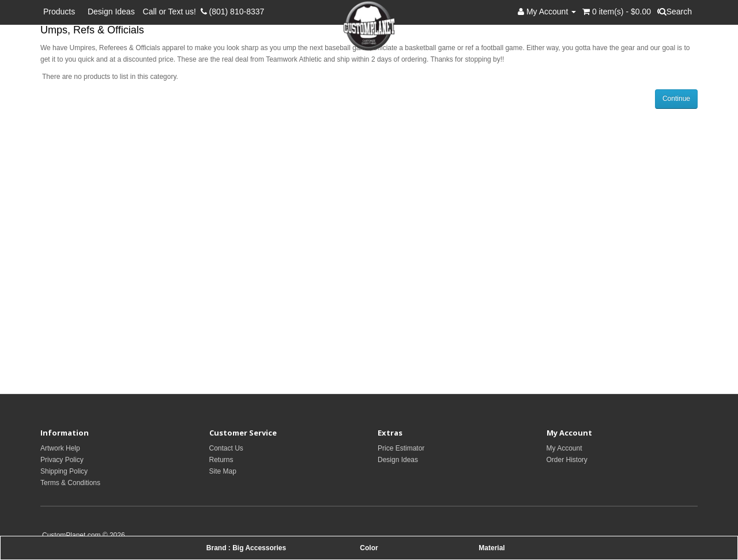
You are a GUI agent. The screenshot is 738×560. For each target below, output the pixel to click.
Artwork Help (60, 448)
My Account (564, 448)
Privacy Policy (62, 460)
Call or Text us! (172, 12)
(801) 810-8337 (233, 12)
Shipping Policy (64, 471)
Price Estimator (401, 448)
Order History (567, 460)
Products (61, 12)
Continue (676, 99)
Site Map (223, 471)
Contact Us (226, 448)
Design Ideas (111, 12)
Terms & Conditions (70, 483)
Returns (221, 460)
